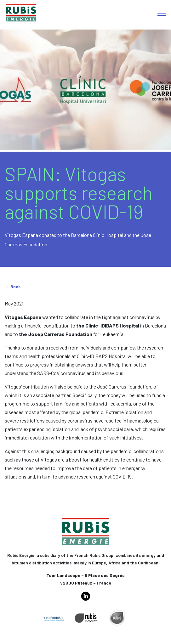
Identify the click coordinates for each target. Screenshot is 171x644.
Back (16, 286)
